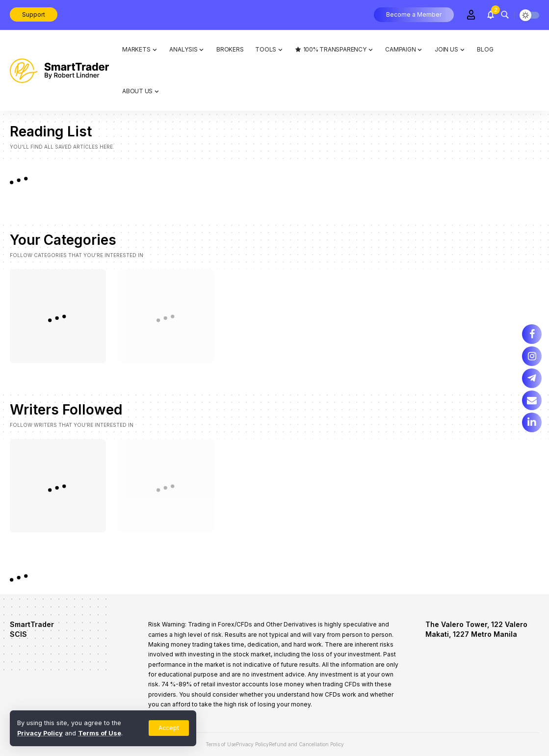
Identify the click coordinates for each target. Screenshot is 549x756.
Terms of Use (100, 733)
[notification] (491, 15)
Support (34, 14)
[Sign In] (471, 15)
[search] (505, 15)
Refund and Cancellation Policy (306, 744)
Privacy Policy (40, 733)
